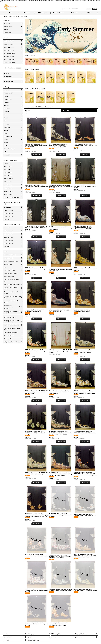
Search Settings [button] (67, 111)
